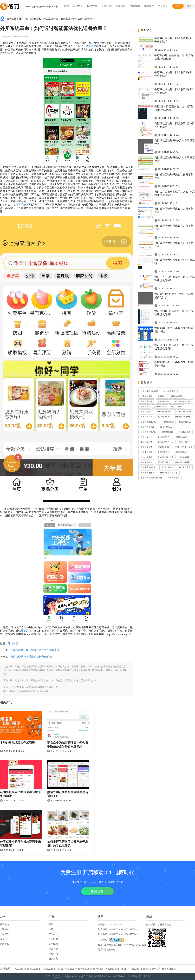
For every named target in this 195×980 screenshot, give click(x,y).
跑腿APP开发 (168, 432)
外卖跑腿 (121, 6)
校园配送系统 (185, 432)
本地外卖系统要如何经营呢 (18, 743)
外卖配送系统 (185, 467)
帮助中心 (5, 944)
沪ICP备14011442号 (139, 976)
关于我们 (163, 6)
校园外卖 (135, 6)
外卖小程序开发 (147, 473)
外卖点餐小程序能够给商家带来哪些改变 (20, 844)
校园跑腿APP (164, 447)
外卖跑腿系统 (168, 422)
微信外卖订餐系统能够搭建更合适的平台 (68, 794)
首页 (67, 6)
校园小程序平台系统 (184, 447)
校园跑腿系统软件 (166, 412)
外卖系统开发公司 (166, 442)
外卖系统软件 (146, 402)
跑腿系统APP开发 (148, 467)
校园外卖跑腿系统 (148, 422)
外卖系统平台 (146, 412)
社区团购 (53, 939)
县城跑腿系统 (164, 417)
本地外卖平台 (167, 467)
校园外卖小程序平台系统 (151, 478)
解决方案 (92, 6)
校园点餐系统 (177, 396)
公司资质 (5, 934)
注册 (178, 6)
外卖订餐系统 (164, 452)
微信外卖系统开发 (183, 417)
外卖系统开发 (164, 437)
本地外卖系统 (146, 442)
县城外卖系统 (181, 437)
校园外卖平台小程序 (149, 391)
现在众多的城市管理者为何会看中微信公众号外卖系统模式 (68, 745)
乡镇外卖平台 (160, 407)
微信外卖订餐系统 (183, 462)
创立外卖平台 (164, 402)
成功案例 (149, 6)
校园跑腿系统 (146, 452)
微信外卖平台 (170, 391)
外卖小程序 (184, 442)
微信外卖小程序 (147, 427)
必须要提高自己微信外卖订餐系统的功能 (20, 794)
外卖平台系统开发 (166, 457)
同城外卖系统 (146, 417)
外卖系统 (94, 46)
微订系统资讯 (33, 19)
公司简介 (5, 929)
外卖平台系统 (146, 396)
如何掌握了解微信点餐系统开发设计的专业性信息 (68, 844)
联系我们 (5, 939)
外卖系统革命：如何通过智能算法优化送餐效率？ (70, 19)
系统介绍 (106, 6)
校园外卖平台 (146, 437)
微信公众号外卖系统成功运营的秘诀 (31, 657)
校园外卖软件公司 (183, 402)
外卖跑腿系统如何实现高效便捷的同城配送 (35, 650)
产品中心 (78, 6)
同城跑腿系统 (174, 478)
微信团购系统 (146, 447)
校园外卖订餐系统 (148, 432)
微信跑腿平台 (146, 462)
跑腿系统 (162, 396)
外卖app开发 (177, 407)
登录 (189, 6)
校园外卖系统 (185, 412)
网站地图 (59, 969)
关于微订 (5, 925)
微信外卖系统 (166, 427)
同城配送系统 (164, 462)
